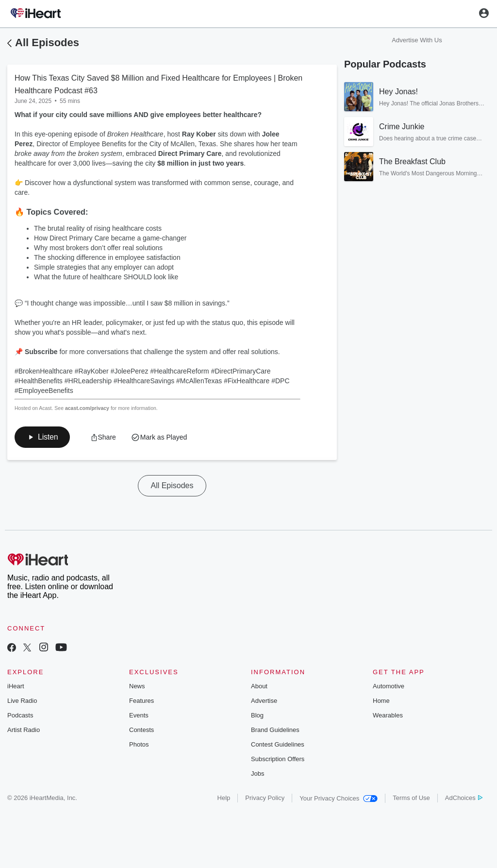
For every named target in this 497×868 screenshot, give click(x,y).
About (259, 686)
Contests (141, 730)
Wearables (388, 715)
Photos (139, 744)
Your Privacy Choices (339, 798)
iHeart (16, 686)
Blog (257, 715)
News (137, 686)
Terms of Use (411, 798)
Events (139, 715)
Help (224, 798)
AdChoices (464, 798)
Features (141, 701)
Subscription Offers (278, 759)
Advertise (264, 701)
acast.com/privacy (87, 408)
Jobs (257, 774)
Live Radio (22, 701)
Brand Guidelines (275, 730)
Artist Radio (24, 730)
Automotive (389, 686)
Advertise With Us (417, 40)
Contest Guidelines (278, 744)
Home (381, 701)
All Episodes (47, 43)
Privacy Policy (265, 798)
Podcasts (20, 715)
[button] (42, 437)
